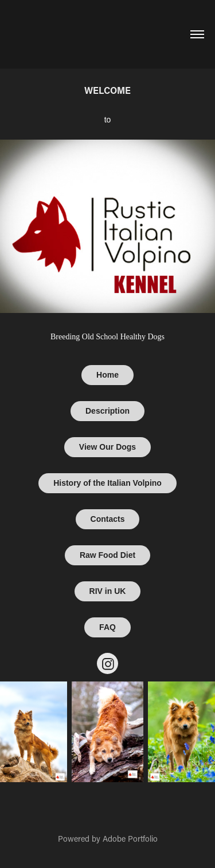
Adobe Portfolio (130, 839)
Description (107, 411)
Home (107, 375)
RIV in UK (108, 591)
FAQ (107, 627)
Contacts (108, 519)
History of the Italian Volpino (107, 483)
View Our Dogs (107, 447)
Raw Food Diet (107, 555)
